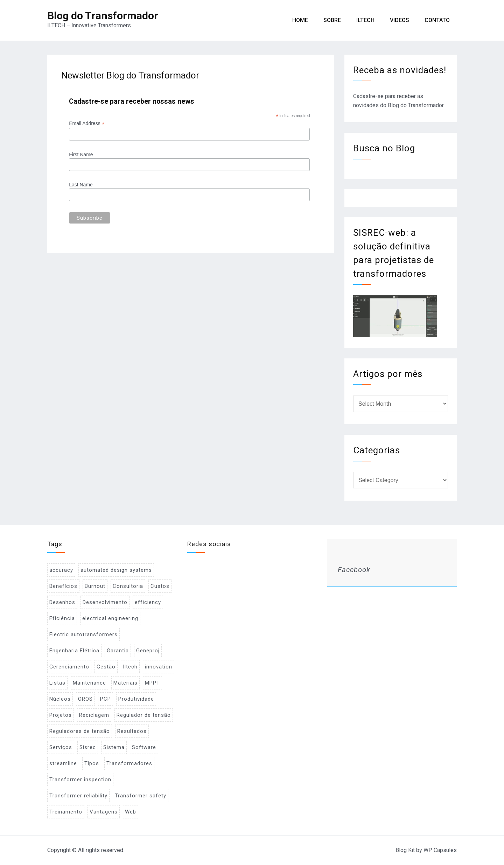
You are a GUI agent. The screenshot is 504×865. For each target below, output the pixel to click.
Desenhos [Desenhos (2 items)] (62, 602)
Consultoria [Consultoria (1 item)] (128, 586)
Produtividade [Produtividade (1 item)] (136, 699)
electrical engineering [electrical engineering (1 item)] (110, 618)
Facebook (354, 570)
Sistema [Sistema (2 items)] (114, 747)
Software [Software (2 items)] (144, 747)
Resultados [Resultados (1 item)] (132, 731)
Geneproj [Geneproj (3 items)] (148, 651)
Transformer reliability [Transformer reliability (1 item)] (78, 796)
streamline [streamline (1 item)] (63, 763)
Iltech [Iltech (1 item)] (130, 667)
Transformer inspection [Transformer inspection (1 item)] (80, 780)
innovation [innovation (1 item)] (159, 667)
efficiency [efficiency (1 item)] (148, 602)
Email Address (87, 123)
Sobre (332, 20)
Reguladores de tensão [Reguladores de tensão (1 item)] (80, 731)
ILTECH (365, 20)
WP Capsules (440, 850)
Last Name (81, 185)
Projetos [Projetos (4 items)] (61, 715)
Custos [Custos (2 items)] (160, 586)
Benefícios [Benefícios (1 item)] (63, 586)
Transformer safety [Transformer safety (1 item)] (141, 796)
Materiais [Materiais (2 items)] (125, 683)
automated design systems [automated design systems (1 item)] (116, 570)
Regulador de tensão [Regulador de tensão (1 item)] (144, 715)
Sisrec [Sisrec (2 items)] (88, 747)
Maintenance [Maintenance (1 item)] (89, 683)
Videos (400, 20)
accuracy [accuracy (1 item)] (61, 570)
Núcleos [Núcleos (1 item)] (60, 699)
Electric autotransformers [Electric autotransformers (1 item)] (83, 634)
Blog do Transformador (103, 16)
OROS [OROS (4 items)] (85, 699)
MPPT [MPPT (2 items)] (152, 683)
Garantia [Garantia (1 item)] (118, 651)
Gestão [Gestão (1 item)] (106, 667)
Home (300, 20)
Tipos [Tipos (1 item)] (92, 763)
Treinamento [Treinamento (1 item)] (66, 812)
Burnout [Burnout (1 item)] (95, 586)
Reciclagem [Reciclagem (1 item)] (94, 715)
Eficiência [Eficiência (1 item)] (62, 618)
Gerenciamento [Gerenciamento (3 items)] (69, 667)
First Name (81, 155)
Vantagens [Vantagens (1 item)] (104, 812)
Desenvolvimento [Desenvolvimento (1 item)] (105, 602)
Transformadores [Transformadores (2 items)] (129, 763)
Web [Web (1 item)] (131, 812)
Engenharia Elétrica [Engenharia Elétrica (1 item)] (74, 651)
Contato (437, 20)
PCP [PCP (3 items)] (106, 699)
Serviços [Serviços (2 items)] (61, 747)
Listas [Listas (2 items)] (57, 683)
